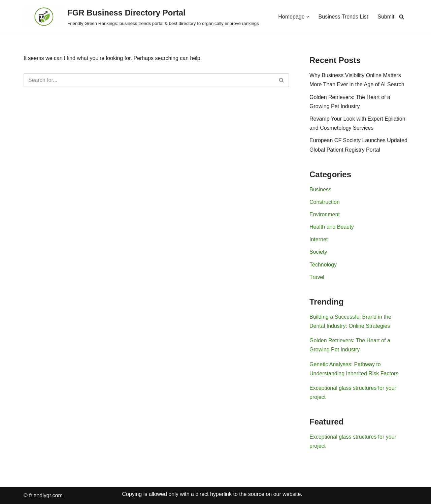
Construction (325, 202)
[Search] (402, 17)
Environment (325, 214)
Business (320, 190)
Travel (317, 277)
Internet (319, 239)
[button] (308, 17)
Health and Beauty (332, 227)
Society (318, 252)
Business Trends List (343, 17)
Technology (323, 265)
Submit (386, 17)
